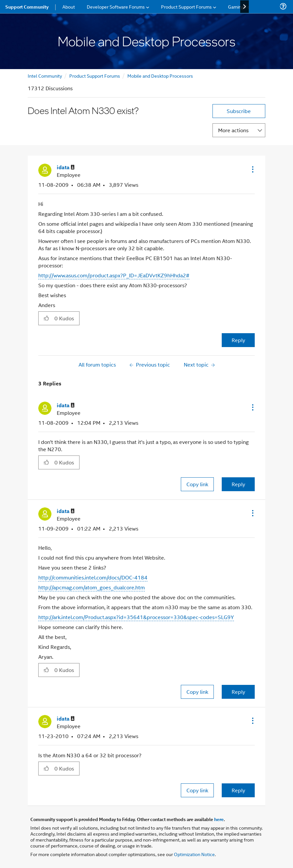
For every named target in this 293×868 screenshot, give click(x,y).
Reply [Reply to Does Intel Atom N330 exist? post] (238, 340)
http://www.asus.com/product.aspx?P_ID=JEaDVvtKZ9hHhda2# (114, 275)
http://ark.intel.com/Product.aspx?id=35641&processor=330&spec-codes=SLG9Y (136, 617)
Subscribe (239, 111)
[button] (252, 169)
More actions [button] (233, 130)
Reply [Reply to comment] (238, 484)
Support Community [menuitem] (27, 7)
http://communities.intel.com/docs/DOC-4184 (93, 577)
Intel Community (45, 76)
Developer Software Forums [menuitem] (116, 6)
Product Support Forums (95, 76)
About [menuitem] (69, 6)
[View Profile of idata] (66, 167)
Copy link (197, 484)
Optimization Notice (194, 854)
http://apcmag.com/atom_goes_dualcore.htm (92, 587)
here (219, 819)
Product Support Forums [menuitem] (186, 6)
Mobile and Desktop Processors (160, 76)
